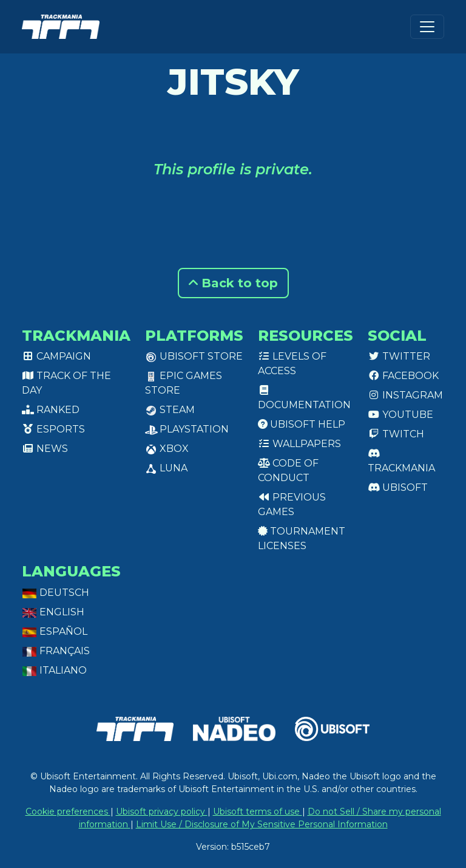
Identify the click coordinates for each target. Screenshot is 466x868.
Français (56, 651)
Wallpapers (299, 444)
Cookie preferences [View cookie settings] (68, 812)
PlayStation (187, 429)
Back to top (233, 283)
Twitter (399, 356)
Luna (166, 468)
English (53, 612)
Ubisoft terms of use (258, 812)
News (45, 449)
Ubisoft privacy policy (162, 812)
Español (55, 631)
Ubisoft (398, 487)
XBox (167, 449)
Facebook (403, 376)
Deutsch (56, 593)
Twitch (396, 434)
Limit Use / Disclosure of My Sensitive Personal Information (262, 824)
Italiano (54, 670)
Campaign (56, 356)
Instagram (405, 395)
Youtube (400, 415)
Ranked (51, 410)
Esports (53, 429)
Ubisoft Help (302, 424)
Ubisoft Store (194, 356)
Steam (170, 410)
